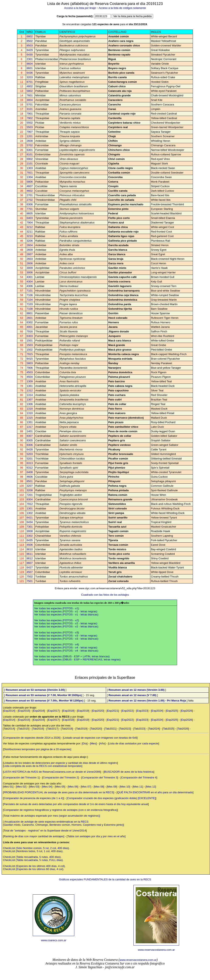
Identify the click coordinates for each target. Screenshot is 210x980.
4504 (30, 377)
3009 (30, 268)
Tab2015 (23, 729)
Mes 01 (8, 787)
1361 (30, 386)
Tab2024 (154, 729)
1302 (30, 513)
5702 (30, 145)
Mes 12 (151, 787)
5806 (30, 182)
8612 (30, 558)
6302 (30, 322)
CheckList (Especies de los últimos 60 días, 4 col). (33, 869)
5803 (30, 363)
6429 (30, 50)
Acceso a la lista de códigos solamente (122, 8)
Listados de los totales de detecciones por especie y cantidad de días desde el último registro (60, 763)
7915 (30, 354)
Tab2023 (139, 729)
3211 (30, 232)
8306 (30, 445)
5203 (30, 454)
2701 (30, 195)
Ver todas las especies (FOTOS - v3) (57, 632)
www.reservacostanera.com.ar (156, 950)
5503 (30, 127)
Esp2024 (157, 711)
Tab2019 (81, 729)
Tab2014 (9, 729)
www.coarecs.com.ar (54, 940)
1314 (30, 395)
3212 (30, 227)
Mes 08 (99, 787)
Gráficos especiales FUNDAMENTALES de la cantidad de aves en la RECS (105, 879)
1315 (30, 418)
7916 (30, 331)
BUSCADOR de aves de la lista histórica (129, 772)
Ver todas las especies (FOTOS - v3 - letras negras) (66, 636)
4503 (30, 372)
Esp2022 (128, 711)
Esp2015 (24, 711)
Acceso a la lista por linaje (80, 8)
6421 (30, 518)
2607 (30, 254)
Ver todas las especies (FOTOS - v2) (57, 620)
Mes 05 (60, 787)
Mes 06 (73, 787)
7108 (30, 309)
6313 (30, 463)
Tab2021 (110, 729)
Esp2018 (68, 711)
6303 (30, 336)
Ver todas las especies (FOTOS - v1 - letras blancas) (66, 615)
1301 (30, 508)
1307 (30, 400)
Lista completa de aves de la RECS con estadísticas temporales (43, 766)
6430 (30, 55)
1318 (30, 409)
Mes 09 (112, 787)
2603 (30, 259)
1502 (30, 350)
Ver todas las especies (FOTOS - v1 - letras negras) (66, 611)
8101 (30, 154)
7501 (30, 581)
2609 (30, 250)
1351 (30, 422)
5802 (30, 91)
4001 (30, 327)
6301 (30, 150)
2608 (30, 141)
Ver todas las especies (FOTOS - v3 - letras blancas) (66, 639)
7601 (30, 95)
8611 (30, 554)
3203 (30, 77)
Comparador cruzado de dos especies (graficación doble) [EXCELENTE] (111, 798)
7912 (30, 504)
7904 (30, 223)
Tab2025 (168, 729)
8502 (30, 41)
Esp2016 (39, 711)
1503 (30, 345)
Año (102, 743)
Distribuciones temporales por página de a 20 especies (37, 749)
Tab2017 (52, 729)
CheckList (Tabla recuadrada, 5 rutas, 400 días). (32, 857)
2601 (30, 318)
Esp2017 (53, 711)
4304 (30, 282)
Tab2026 (183, 729)
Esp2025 (172, 711)
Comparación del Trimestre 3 (100, 778)
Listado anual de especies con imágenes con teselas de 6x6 (100, 738)
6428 (30, 449)
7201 (30, 495)
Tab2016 (38, 729)
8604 (30, 64)
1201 (30, 136)
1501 (30, 341)
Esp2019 (83, 711)
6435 (30, 540)
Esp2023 (142, 711)
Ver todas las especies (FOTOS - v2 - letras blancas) (66, 626)
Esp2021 (113, 711)
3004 (30, 100)
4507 (30, 572)
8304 (30, 499)
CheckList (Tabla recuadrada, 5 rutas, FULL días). (33, 860)
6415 (30, 359)
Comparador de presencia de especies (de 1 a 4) (34, 798)
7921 (30, 173)
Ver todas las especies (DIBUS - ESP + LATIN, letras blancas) (72, 656)
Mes (93, 743)
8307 (30, 436)
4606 (30, 477)
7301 (30, 527)
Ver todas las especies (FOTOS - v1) (57, 608)
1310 (30, 413)
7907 (30, 132)
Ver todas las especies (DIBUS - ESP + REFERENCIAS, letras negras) (77, 659)
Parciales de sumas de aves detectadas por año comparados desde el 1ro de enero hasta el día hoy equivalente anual (76, 804)
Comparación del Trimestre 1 (21, 778)
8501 (30, 481)
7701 (30, 209)
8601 (30, 68)
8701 (30, 82)
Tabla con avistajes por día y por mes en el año (96, 836)
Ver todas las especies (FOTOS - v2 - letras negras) (66, 623)
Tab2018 (67, 729)
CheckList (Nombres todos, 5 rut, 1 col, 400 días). (33, 851)
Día (85, 743)
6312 (30, 468)
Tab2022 (125, 729)
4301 (30, 277)
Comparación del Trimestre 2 (60, 778)
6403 (30, 218)
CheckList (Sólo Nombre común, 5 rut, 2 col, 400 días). (36, 848)
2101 (30, 164)
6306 (30, 204)
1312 (30, 390)
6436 (30, 73)
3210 (30, 236)
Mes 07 (86, 787)
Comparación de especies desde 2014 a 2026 (32, 738)
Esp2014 (9, 711)
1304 (30, 177)
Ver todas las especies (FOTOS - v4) (57, 644)
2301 (30, 59)
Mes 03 (34, 787)
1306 (30, 404)
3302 (30, 536)
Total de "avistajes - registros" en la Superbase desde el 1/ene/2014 (45, 831)
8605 (30, 213)
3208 (30, 490)
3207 (30, 486)
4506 (30, 545)
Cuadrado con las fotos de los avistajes (105, 595)
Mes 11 (138, 787)
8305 (30, 440)
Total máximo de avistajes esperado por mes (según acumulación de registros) (52, 816)
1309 (30, 381)
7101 (30, 291)
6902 (30, 159)
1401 (30, 431)
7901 (30, 114)
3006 (30, 272)
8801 (30, 313)
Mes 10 (125, 787)
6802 (30, 36)
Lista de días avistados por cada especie (134, 743)
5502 (30, 123)
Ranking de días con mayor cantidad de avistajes (34, 836)
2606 (30, 263)
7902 (30, 118)
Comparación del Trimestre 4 (139, 778)
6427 (30, 567)
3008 (30, 531)
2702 (30, 200)
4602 (30, 191)
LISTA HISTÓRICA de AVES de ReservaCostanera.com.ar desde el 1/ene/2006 (52, 772)
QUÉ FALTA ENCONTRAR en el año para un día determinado (155, 792)
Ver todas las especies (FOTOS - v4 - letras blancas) (66, 651)
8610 (30, 549)
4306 (30, 286)
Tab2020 (96, 729)
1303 (30, 168)
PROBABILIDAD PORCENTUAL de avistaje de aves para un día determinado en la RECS (59, 792)
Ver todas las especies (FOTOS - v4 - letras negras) (66, 648)
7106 (30, 295)
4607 (30, 186)
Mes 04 (47, 787)
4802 (30, 86)
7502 (30, 577)
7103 (30, 304)
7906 (30, 368)
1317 (30, 427)
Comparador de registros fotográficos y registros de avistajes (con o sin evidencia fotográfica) (60, 810)
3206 (30, 241)
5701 (30, 104)
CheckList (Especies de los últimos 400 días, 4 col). (34, 866)
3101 (30, 109)
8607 (30, 563)
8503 (30, 45)
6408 (30, 472)
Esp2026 (187, 711)
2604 (30, 245)
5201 (30, 459)
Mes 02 (21, 787)
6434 (30, 522)
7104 (30, 300)
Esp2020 (98, 711)
